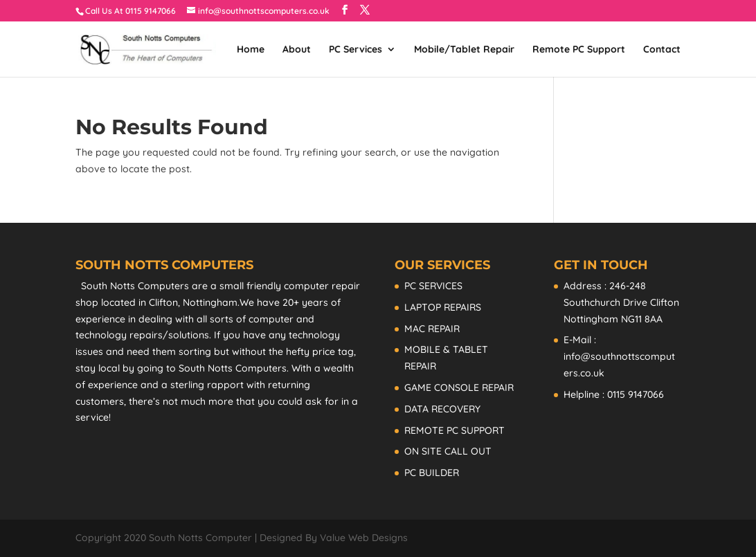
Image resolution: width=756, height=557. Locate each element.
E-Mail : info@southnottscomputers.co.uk (619, 356)
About (297, 50)
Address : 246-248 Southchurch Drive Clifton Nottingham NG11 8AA (621, 302)
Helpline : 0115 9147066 (614, 394)
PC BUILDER (432, 473)
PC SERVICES (433, 286)
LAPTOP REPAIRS (443, 307)
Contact (662, 50)
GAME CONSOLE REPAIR (459, 387)
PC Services (355, 50)
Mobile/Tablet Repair (464, 50)
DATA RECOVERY (442, 409)
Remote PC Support (579, 50)
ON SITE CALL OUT (448, 451)
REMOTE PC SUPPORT (454, 430)
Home (251, 50)
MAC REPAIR (432, 329)
